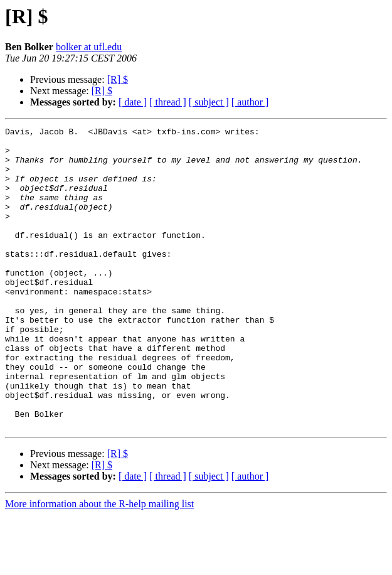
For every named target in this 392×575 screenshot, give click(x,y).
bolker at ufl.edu (89, 47)
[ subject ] (209, 102)
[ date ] (133, 102)
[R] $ (118, 79)
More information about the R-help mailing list (99, 564)
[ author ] (250, 102)
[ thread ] (168, 102)
